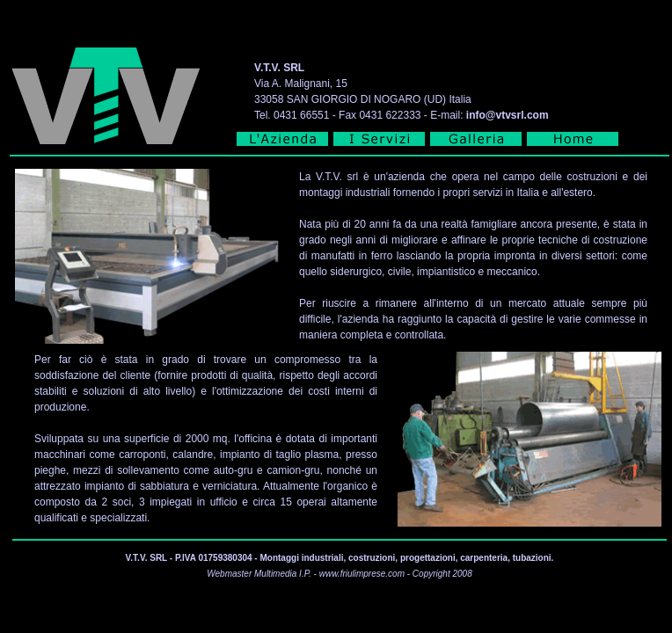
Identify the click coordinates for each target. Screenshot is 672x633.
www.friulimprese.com (362, 574)
